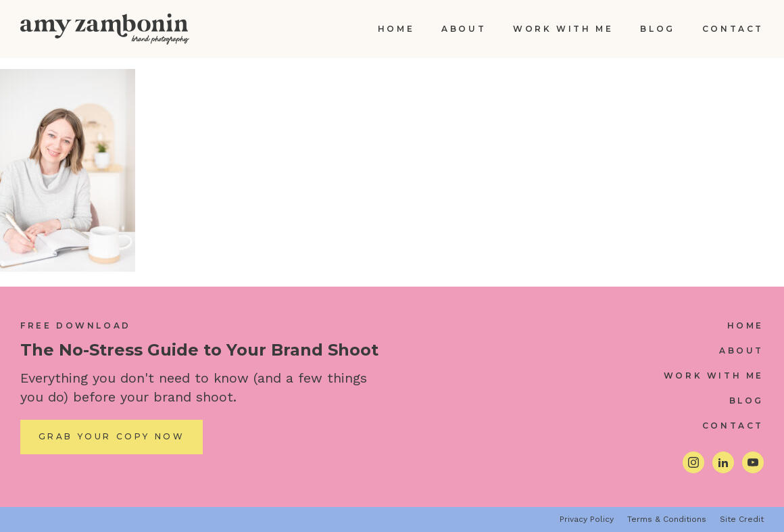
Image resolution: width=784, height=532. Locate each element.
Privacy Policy (587, 519)
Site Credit (742, 519)
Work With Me (563, 29)
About (464, 29)
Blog (657, 29)
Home (396, 29)
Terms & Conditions (667, 519)
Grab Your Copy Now (112, 436)
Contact (733, 29)
